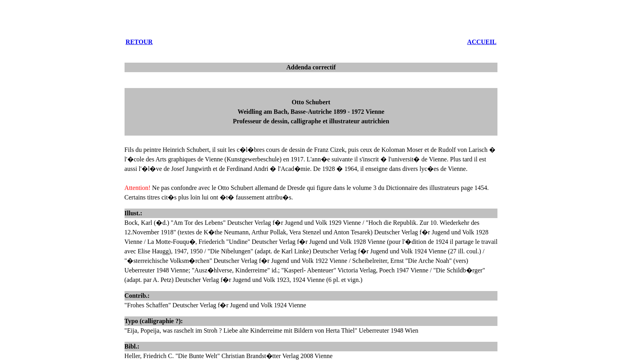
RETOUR (139, 42)
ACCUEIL (482, 42)
